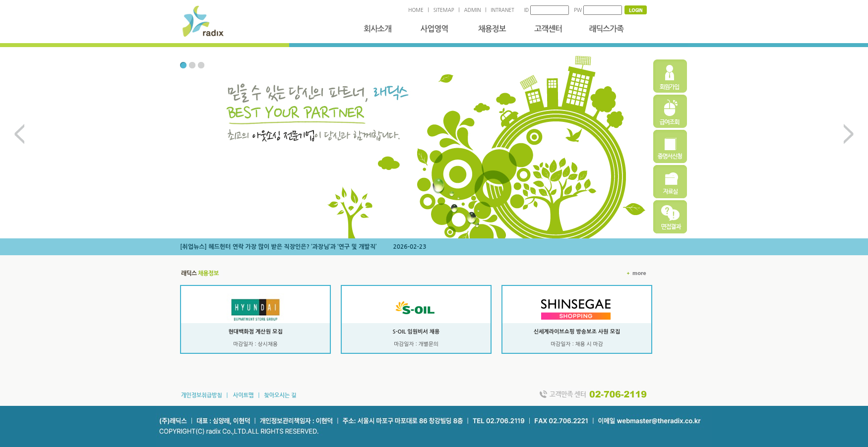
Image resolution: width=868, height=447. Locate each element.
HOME (416, 10)
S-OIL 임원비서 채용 (416, 332)
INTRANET (503, 10)
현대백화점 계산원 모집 (255, 332)
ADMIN (473, 10)
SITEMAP (444, 10)
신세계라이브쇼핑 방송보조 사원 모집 (577, 332)
